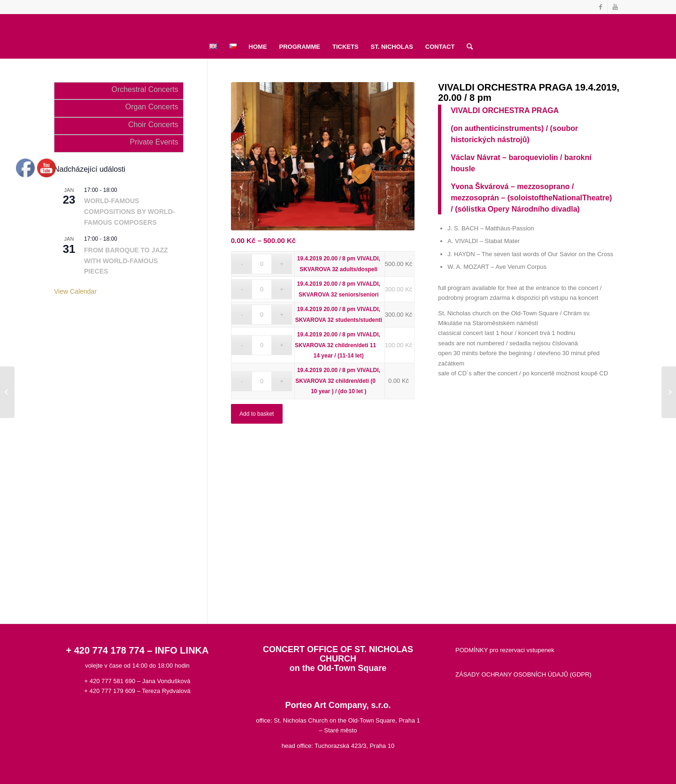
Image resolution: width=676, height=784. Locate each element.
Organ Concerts (152, 107)
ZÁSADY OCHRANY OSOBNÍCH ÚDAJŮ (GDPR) (523, 674)
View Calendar (75, 291)
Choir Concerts (153, 125)
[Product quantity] (262, 264)
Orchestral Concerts (145, 89)
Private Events (154, 142)
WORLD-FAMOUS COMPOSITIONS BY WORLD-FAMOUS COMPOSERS (129, 211)
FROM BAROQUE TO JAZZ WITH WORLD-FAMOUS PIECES (126, 261)
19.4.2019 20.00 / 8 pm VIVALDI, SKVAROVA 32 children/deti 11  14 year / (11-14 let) (338, 345)
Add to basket (257, 414)
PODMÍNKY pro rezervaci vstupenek (505, 650)
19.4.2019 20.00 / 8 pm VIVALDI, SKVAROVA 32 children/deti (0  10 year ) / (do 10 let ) (338, 381)
